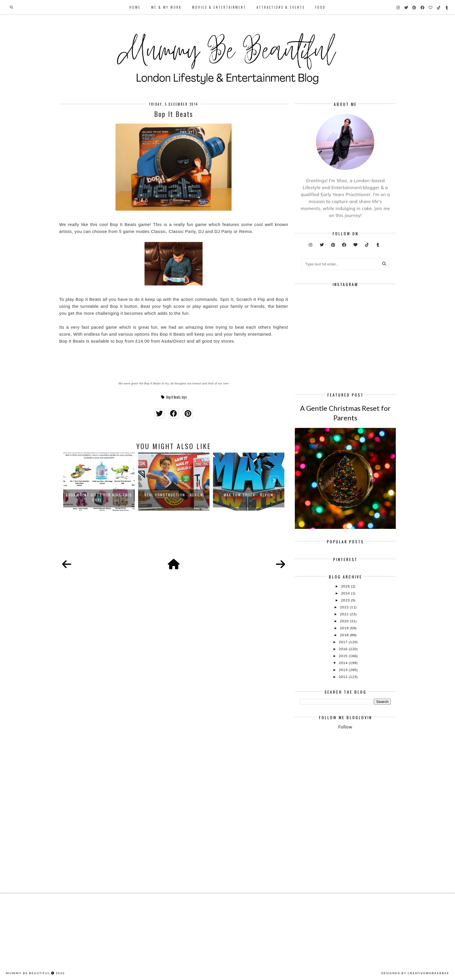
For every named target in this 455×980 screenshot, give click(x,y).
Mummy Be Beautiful (28, 973)
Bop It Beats (173, 397)
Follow (345, 727)
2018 (345, 635)
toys (184, 397)
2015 (344, 656)
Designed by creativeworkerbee (415, 973)
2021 (345, 614)
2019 (345, 628)
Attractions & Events (281, 7)
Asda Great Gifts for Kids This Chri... (99, 497)
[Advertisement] (377, 782)
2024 (346, 593)
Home (135, 7)
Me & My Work (166, 7)
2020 (345, 621)
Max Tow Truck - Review (249, 495)
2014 (344, 663)
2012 (344, 677)
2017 (344, 642)
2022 (345, 607)
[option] (99, 482)
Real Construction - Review (174, 495)
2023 (346, 600)
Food (320, 7)
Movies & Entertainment (219, 7)
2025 (346, 586)
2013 (344, 670)
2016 (344, 649)
